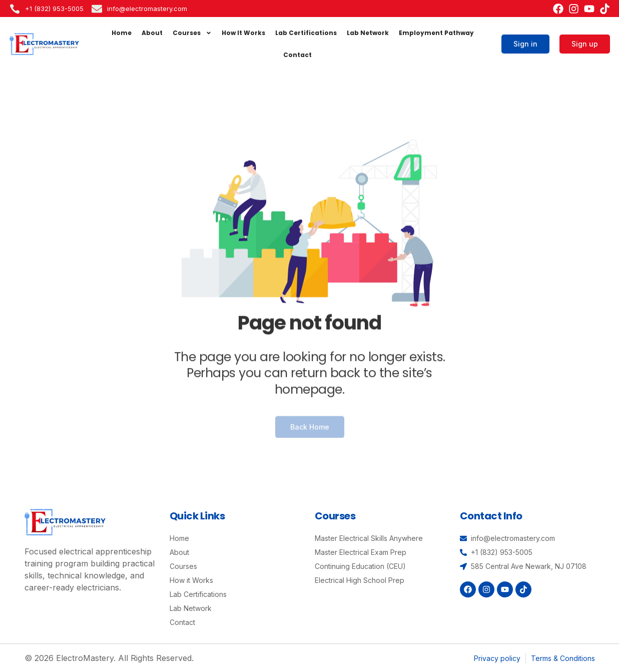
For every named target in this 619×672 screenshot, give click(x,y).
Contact (297, 55)
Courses (192, 33)
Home (122, 33)
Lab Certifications (306, 33)
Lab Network (368, 33)
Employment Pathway (436, 33)
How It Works (243, 33)
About (152, 33)
